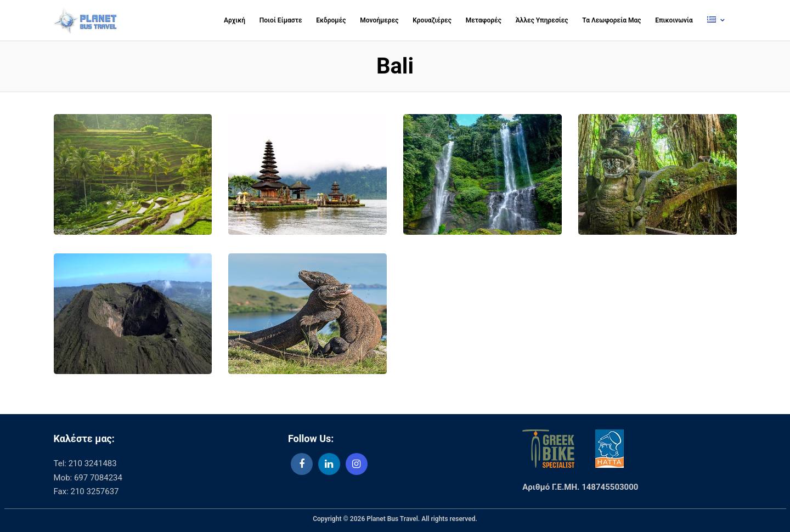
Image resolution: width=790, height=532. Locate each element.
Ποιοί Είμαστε (281, 20)
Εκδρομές (331, 20)
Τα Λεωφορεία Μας (611, 20)
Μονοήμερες (379, 20)
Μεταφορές (484, 20)
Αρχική (235, 20)
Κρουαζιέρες (432, 20)
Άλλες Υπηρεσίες (542, 20)
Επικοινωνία (674, 20)
